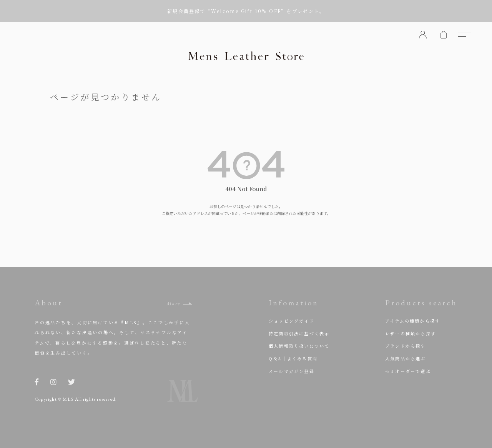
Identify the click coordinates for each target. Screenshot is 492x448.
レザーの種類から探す (411, 333)
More (174, 304)
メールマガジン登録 (292, 371)
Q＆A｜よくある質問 (293, 358)
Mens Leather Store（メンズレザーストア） (246, 56)
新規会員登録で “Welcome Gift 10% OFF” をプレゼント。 (246, 11)
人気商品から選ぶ (406, 358)
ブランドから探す (406, 346)
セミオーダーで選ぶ (408, 371)
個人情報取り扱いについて (299, 346)
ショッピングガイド (292, 321)
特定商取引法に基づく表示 (299, 333)
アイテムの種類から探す (413, 321)
